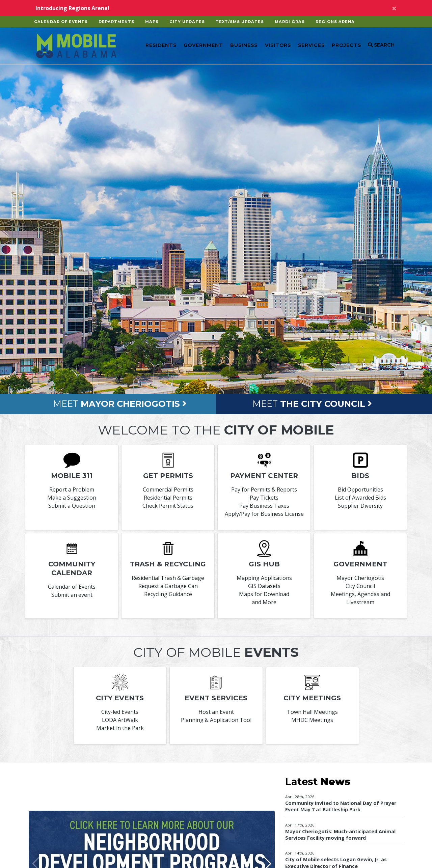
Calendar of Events (61, 22)
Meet (120, 404)
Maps (152, 22)
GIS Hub (264, 564)
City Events (120, 698)
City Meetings (312, 698)
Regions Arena (335, 22)
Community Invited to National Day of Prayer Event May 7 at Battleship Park (341, 806)
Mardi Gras (290, 22)
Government (203, 45)
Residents (161, 45)
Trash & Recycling (168, 564)
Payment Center (264, 476)
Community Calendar (72, 568)
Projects (346, 45)
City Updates (187, 22)
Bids (360, 476)
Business (244, 45)
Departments (116, 22)
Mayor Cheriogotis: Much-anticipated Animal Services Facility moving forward (340, 835)
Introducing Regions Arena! (72, 8)
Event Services (216, 698)
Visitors (278, 45)
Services (311, 45)
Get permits (168, 476)
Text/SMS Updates (240, 22)
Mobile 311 (72, 476)
